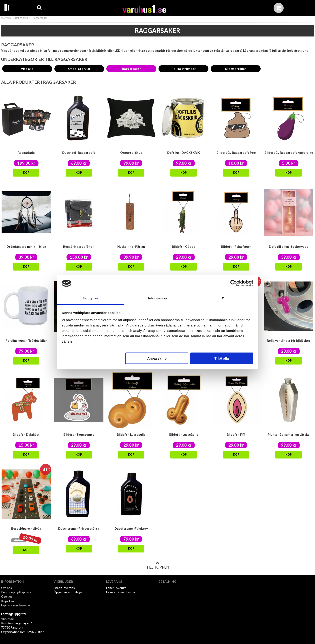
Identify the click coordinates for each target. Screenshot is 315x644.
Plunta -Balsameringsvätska (289, 434)
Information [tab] (158, 298)
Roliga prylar (22, 18)
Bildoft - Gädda (184, 246)
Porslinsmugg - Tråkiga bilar (26, 340)
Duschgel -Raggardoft (79, 152)
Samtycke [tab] (90, 298)
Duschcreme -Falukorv (131, 528)
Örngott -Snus (131, 152)
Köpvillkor (8, 601)
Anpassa (157, 358)
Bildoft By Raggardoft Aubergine (289, 152)
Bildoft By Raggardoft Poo (236, 152)
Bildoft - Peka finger (236, 246)
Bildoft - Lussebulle (131, 434)
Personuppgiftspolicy (16, 592)
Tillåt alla (222, 358)
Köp (26, 173)
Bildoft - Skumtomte (79, 434)
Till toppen (158, 565)
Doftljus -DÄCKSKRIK (184, 152)
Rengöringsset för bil (79, 246)
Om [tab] (225, 298)
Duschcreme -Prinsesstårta (79, 528)
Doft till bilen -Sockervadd (289, 246)
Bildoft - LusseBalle (184, 434)
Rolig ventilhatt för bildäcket (289, 340)
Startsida (6, 18)
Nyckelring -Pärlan (131, 246)
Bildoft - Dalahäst (26, 434)
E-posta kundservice (16, 605)
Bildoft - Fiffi (236, 434)
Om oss (6, 588)
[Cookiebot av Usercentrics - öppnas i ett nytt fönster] (234, 283)
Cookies (7, 596)
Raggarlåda (26, 152)
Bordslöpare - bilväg (26, 528)
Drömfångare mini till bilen (26, 246)
